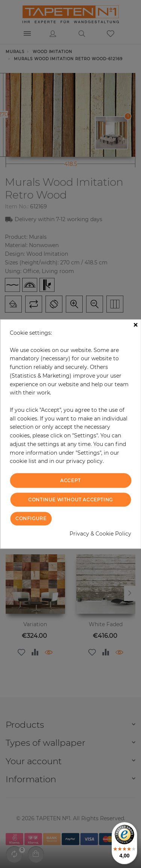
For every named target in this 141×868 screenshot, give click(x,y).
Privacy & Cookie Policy (100, 534)
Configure (31, 518)
